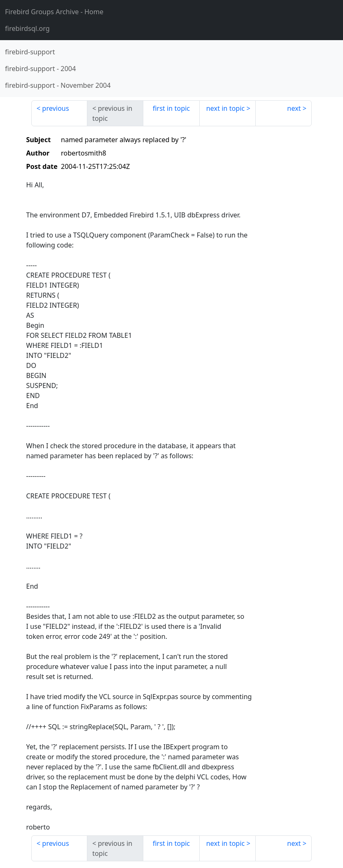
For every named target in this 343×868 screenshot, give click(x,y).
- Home (54, 12)
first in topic (171, 108)
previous (56, 108)
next (294, 108)
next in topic (225, 108)
